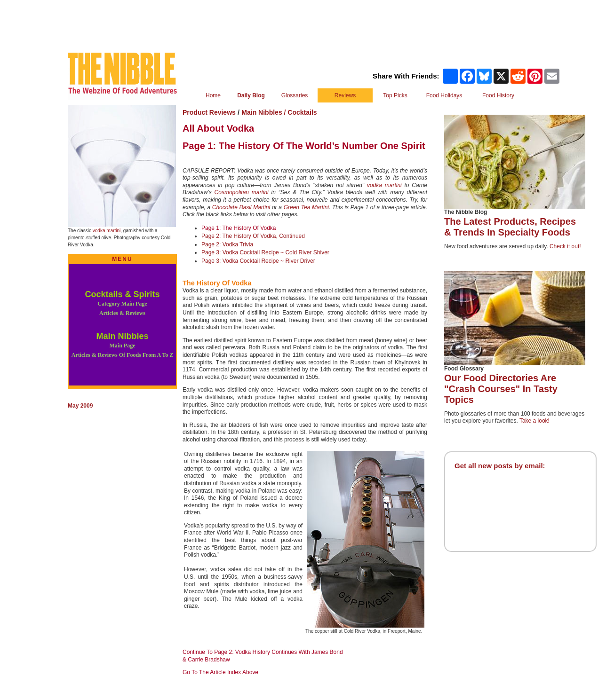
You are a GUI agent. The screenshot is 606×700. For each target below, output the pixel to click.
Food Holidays (444, 95)
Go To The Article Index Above (220, 672)
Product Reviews (209, 112)
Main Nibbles (122, 345)
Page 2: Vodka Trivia (227, 244)
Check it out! (565, 246)
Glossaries (295, 95)
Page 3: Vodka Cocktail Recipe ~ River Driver (258, 261)
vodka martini (107, 231)
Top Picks (395, 95)
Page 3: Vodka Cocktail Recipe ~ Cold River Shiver (265, 252)
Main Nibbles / (264, 112)
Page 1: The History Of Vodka (239, 228)
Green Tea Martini (306, 207)
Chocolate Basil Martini (241, 207)
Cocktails (302, 112)
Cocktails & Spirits (122, 303)
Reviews (345, 95)
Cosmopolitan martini (242, 192)
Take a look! (534, 421)
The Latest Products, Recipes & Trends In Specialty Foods (510, 227)
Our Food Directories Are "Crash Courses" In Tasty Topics (501, 389)
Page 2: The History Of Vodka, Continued (253, 236)
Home (213, 95)
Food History (498, 95)
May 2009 (80, 406)
